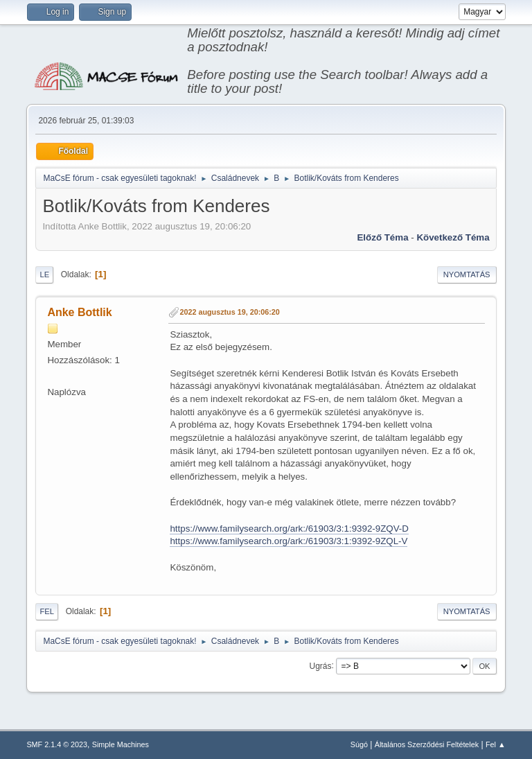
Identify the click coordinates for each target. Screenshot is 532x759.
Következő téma (453, 237)
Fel (47, 611)
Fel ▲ (496, 744)
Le (44, 274)
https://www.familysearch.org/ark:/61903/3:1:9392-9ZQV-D (289, 529)
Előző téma (382, 237)
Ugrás (321, 665)
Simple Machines (121, 744)
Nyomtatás (467, 274)
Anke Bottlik (79, 312)
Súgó (359, 744)
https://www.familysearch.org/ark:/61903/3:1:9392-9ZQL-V (289, 541)
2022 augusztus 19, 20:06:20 (229, 312)
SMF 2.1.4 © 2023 (57, 744)
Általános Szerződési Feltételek (427, 744)
